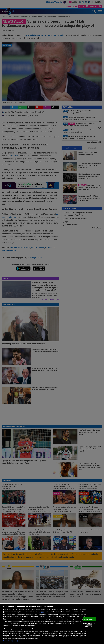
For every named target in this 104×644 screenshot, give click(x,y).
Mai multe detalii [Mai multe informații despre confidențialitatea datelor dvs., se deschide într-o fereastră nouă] (40, 613)
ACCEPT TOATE (89, 619)
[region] (52, 624)
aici (71, 620)
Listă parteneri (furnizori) (11, 641)
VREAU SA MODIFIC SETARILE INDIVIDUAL (89, 625)
